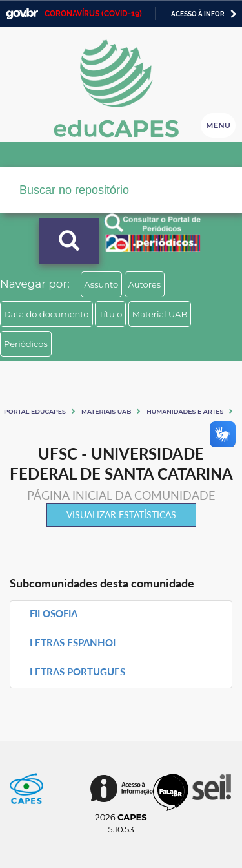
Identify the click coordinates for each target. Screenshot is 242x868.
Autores (145, 284)
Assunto (102, 284)
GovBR (22, 14)
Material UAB (160, 314)
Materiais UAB (106, 411)
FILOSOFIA (54, 613)
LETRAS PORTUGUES (77, 672)
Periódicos (26, 344)
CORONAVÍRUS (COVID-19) (93, 14)
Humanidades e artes (185, 411)
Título (111, 314)
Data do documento (46, 314)
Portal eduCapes (35, 411)
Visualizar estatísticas (121, 515)
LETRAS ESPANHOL (74, 642)
